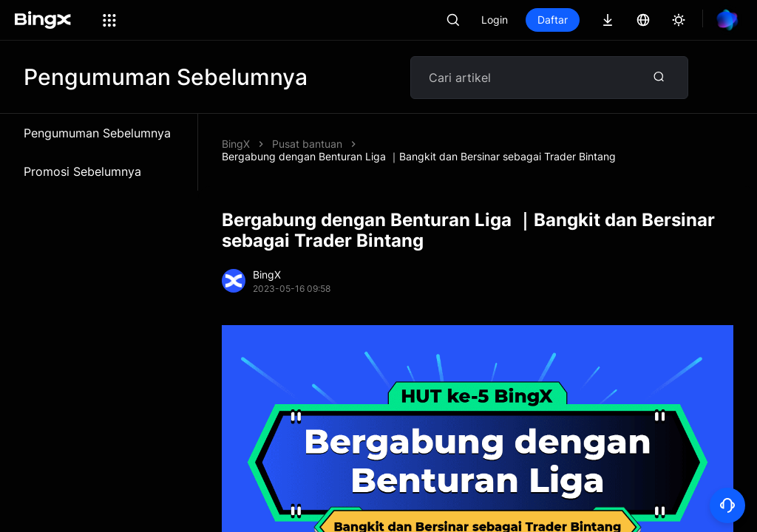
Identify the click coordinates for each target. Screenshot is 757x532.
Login (495, 20)
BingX (236, 144)
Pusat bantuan (307, 144)
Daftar (553, 20)
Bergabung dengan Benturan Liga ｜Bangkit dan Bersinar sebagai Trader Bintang (419, 156)
